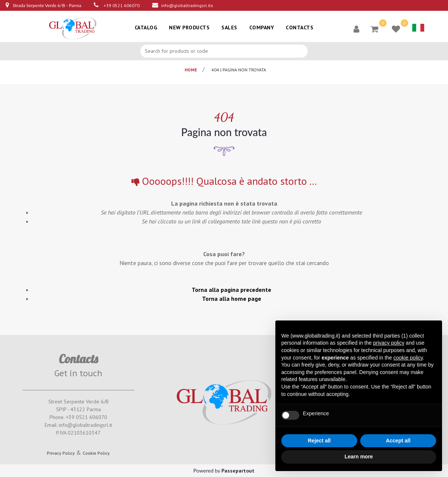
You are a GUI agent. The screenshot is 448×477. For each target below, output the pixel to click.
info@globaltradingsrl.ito (187, 5)
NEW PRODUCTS (189, 28)
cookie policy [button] (408, 358)
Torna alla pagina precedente (231, 290)
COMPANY (262, 28)
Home (191, 70)
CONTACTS (300, 28)
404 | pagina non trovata (239, 70)
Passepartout (238, 471)
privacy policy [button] (389, 343)
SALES (229, 28)
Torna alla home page (232, 299)
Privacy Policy (61, 453)
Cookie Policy (96, 453)
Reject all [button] (319, 441)
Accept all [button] (398, 441)
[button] (356, 29)
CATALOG (146, 28)
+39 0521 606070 (121, 5)
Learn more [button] (359, 457)
